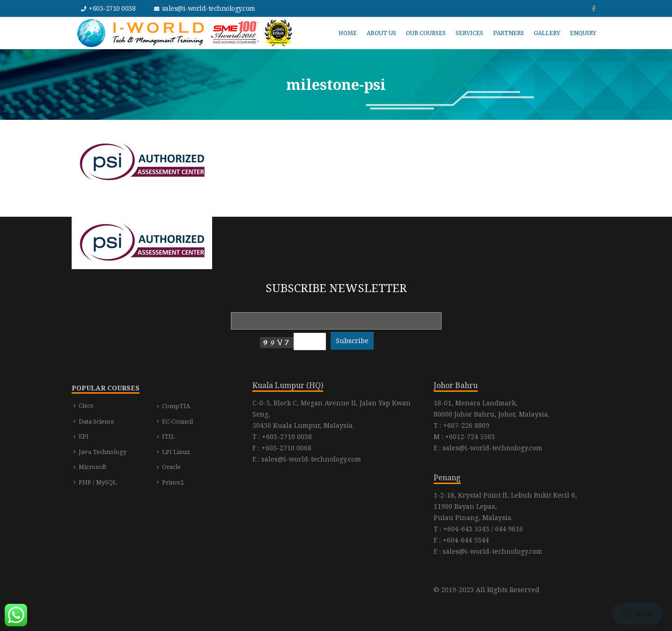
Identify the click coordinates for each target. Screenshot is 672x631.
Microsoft (92, 467)
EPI (84, 436)
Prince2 (173, 482)
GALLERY (547, 33)
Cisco (86, 405)
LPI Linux (176, 452)
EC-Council (177, 421)
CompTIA (176, 406)
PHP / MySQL (98, 482)
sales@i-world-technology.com (209, 8)
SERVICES (469, 33)
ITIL (168, 436)
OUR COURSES (426, 33)
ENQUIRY (583, 33)
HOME (348, 33)
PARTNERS (509, 33)
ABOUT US (381, 33)
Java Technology (103, 452)
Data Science (96, 421)
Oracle (171, 467)
